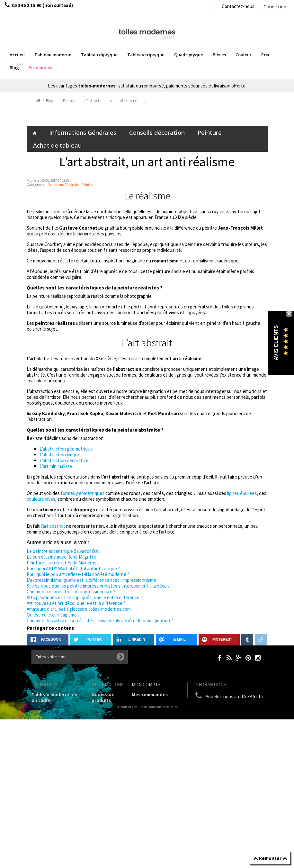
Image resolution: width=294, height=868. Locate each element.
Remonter (270, 858)
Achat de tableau (57, 145)
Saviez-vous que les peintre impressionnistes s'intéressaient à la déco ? (98, 586)
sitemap (101, 845)
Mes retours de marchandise (148, 706)
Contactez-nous (238, 6)
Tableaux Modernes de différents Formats (57, 754)
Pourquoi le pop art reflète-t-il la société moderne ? (78, 574)
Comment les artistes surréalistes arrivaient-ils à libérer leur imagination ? (100, 621)
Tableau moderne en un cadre (54, 697)
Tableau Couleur (50, 774)
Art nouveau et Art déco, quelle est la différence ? (76, 603)
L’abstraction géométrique (66, 449)
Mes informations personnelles (151, 737)
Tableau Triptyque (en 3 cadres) (57, 726)
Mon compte (146, 685)
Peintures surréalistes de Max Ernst (62, 563)
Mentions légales (102, 746)
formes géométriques (83, 493)
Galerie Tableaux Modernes (50, 785)
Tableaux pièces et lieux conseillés (53, 799)
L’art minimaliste (56, 466)
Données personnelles (106, 834)
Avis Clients (276, 343)
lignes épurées (242, 493)
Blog (49, 101)
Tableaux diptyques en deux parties (54, 712)
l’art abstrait (53, 526)
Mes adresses (147, 725)
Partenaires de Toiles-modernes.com (108, 797)
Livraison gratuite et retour (104, 729)
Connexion (275, 6)
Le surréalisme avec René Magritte (61, 557)
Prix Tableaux (47, 765)
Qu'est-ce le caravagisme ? (53, 615)
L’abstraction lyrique (60, 455)
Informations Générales (83, 132)
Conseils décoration (157, 132)
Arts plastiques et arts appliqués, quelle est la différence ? (85, 597)
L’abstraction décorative (64, 460)
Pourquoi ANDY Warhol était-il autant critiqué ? (73, 568)
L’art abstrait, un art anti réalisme (111, 101)
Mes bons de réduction (157, 748)
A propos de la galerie (105, 780)
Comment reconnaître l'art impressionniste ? (71, 592)
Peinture (70, 101)
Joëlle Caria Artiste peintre (104, 817)
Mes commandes (150, 694)
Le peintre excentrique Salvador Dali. (63, 551)
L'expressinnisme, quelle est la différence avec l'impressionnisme (91, 580)
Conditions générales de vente (106, 763)
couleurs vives (41, 499)
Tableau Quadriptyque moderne (57, 740)
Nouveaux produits (103, 697)
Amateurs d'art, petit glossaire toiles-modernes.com (79, 609)
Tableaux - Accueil (52, 810)
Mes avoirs (143, 717)
